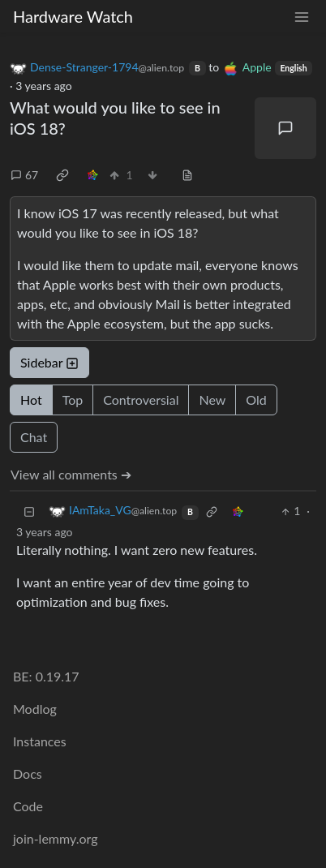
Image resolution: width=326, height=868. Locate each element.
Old (256, 400)
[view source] (187, 175)
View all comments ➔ (71, 474)
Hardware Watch (73, 16)
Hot (31, 400)
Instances (40, 741)
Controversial (141, 400)
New (212, 400)
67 (24, 175)
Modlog (35, 709)
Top (73, 400)
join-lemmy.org (55, 838)
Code (28, 806)
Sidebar (49, 362)
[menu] (302, 17)
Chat (34, 437)
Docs (28, 773)
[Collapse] (29, 511)
